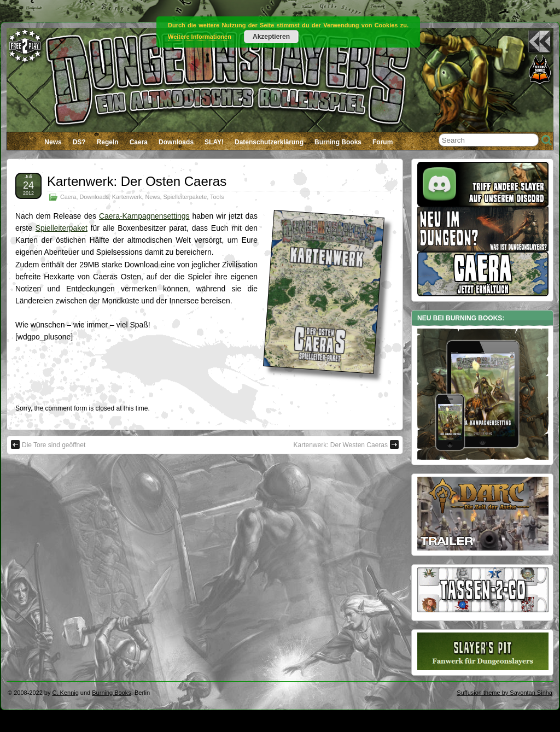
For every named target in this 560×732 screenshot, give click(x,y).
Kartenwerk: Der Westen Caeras (346, 444)
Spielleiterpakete (185, 197)
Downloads (176, 142)
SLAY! (214, 142)
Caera (139, 142)
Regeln (108, 142)
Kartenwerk (127, 197)
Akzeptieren (271, 37)
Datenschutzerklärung (269, 142)
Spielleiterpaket (62, 228)
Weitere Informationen (200, 37)
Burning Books (338, 142)
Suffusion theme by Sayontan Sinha (504, 693)
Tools (217, 197)
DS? (79, 142)
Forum (383, 142)
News (53, 142)
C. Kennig (66, 693)
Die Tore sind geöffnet (48, 444)
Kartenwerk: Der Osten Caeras (137, 181)
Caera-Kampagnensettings (144, 216)
